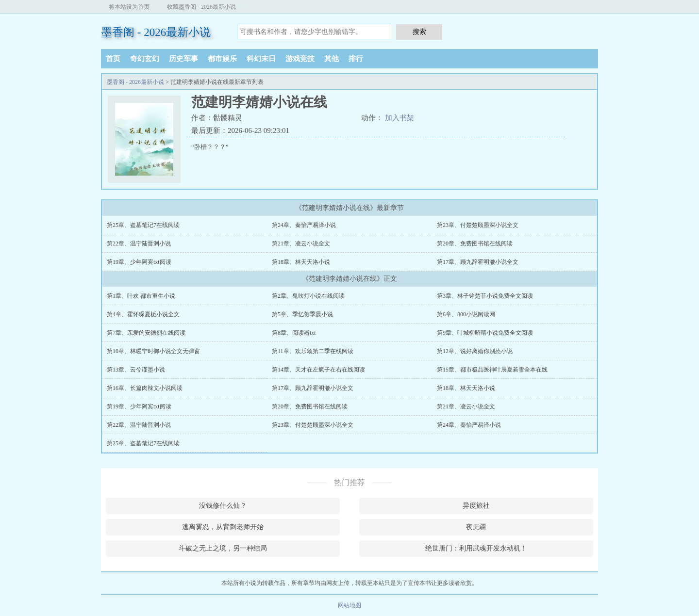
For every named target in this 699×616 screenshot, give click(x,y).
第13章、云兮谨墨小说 (136, 370)
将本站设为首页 (129, 7)
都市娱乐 (222, 59)
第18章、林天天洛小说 (301, 262)
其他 (332, 59)
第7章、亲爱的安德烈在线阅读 (146, 333)
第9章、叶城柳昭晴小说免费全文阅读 (485, 333)
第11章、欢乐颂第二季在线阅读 (313, 351)
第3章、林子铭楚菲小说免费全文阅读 (485, 296)
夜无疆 (476, 527)
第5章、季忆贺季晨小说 (302, 314)
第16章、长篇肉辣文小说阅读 (145, 388)
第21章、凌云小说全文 (301, 243)
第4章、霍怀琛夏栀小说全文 (143, 314)
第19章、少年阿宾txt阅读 (139, 262)
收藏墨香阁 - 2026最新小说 (201, 7)
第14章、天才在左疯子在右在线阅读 (318, 370)
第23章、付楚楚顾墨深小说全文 (478, 225)
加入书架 (399, 118)
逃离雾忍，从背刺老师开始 (223, 527)
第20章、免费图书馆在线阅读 (475, 243)
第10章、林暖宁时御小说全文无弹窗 (153, 351)
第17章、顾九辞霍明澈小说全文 (478, 262)
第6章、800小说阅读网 (466, 314)
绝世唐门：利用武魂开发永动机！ (476, 548)
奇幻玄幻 (145, 59)
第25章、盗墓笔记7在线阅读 (143, 225)
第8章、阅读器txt (294, 333)
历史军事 (183, 59)
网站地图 (349, 605)
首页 (113, 59)
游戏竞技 (300, 59)
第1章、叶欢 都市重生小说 (141, 296)
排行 (356, 59)
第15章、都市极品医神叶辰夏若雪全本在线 (492, 370)
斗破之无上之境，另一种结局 (223, 548)
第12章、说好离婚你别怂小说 (475, 351)
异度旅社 (476, 506)
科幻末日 (261, 59)
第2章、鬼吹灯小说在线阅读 (308, 296)
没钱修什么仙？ (223, 506)
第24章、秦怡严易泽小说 (304, 225)
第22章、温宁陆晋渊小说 (139, 243)
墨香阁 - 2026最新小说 (156, 32)
